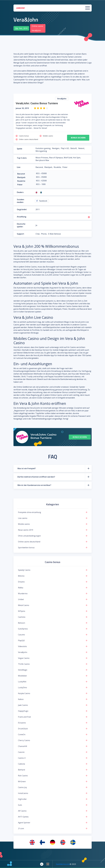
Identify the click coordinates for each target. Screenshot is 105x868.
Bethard (53, 770)
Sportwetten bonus (53, 548)
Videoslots (53, 646)
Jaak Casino (53, 705)
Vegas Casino (53, 658)
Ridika (53, 588)
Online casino (37, 26)
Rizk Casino (53, 776)
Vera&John (53, 652)
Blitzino (53, 576)
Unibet (53, 599)
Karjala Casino (53, 693)
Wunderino (53, 594)
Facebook (42, 201)
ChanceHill (53, 746)
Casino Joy (53, 787)
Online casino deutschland (28, 139)
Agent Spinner (53, 823)
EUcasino (53, 723)
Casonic (53, 752)
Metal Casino (53, 605)
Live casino (53, 518)
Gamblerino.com (63, 864)
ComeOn (53, 734)
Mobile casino (48, 136)
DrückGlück (53, 729)
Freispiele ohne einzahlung (53, 512)
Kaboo (53, 699)
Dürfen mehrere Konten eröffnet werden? (36, 477)
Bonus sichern (78, 138)
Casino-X (53, 758)
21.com (53, 828)
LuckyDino (53, 687)
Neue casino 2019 (53, 530)
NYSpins (53, 611)
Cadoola (53, 764)
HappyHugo (53, 711)
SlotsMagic (53, 670)
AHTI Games (53, 817)
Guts (53, 805)
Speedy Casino (53, 570)
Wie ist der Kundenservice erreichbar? (34, 485)
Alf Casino (53, 811)
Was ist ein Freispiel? (27, 468)
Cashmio (53, 617)
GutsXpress (53, 629)
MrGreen (53, 781)
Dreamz (53, 582)
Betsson (53, 623)
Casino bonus (24, 136)
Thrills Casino (53, 664)
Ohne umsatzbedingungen (53, 536)
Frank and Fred (53, 717)
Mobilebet (53, 676)
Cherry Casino (53, 740)
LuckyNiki (53, 682)
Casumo (53, 635)
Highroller (53, 799)
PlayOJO (53, 640)
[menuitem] (32, 842)
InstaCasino (53, 793)
